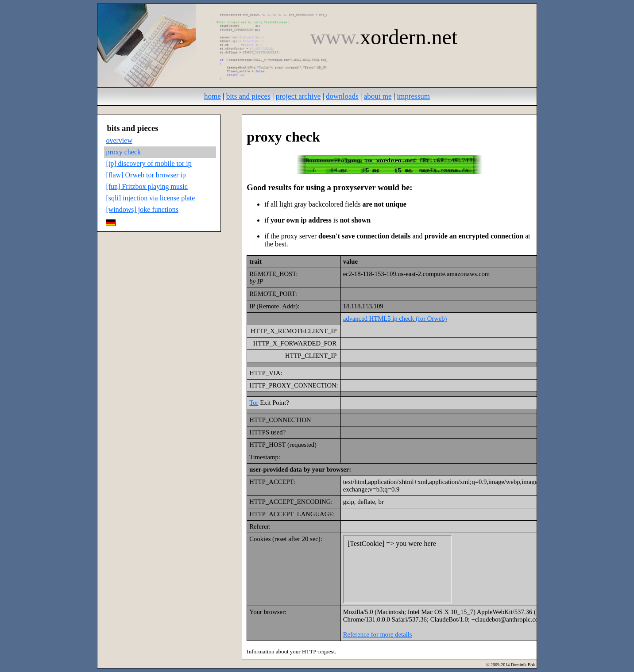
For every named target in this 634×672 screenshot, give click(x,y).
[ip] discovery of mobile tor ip (149, 163)
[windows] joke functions (142, 209)
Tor (254, 403)
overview (119, 140)
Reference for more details (378, 634)
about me (378, 96)
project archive (298, 96)
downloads (342, 96)
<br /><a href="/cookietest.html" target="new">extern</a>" (397, 569)
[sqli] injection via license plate (150, 198)
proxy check (123, 152)
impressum (413, 96)
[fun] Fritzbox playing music (147, 186)
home (213, 96)
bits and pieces (248, 96)
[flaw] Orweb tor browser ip (146, 175)
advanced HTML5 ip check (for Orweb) (395, 319)
